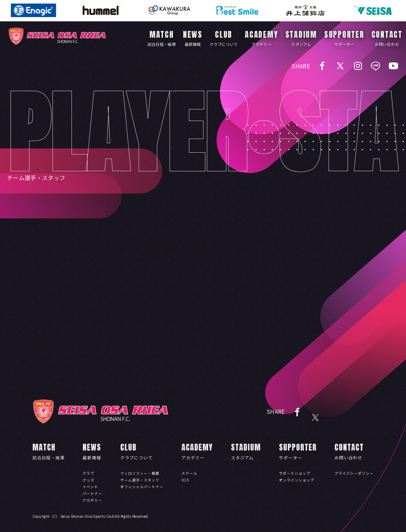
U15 (185, 480)
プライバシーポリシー (354, 473)
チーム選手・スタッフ (140, 480)
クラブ (88, 473)
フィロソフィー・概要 (140, 473)
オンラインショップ (297, 480)
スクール (189, 473)
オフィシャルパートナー (142, 487)
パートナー (92, 493)
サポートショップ (295, 473)
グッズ (88, 480)
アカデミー (92, 500)
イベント (90, 487)
